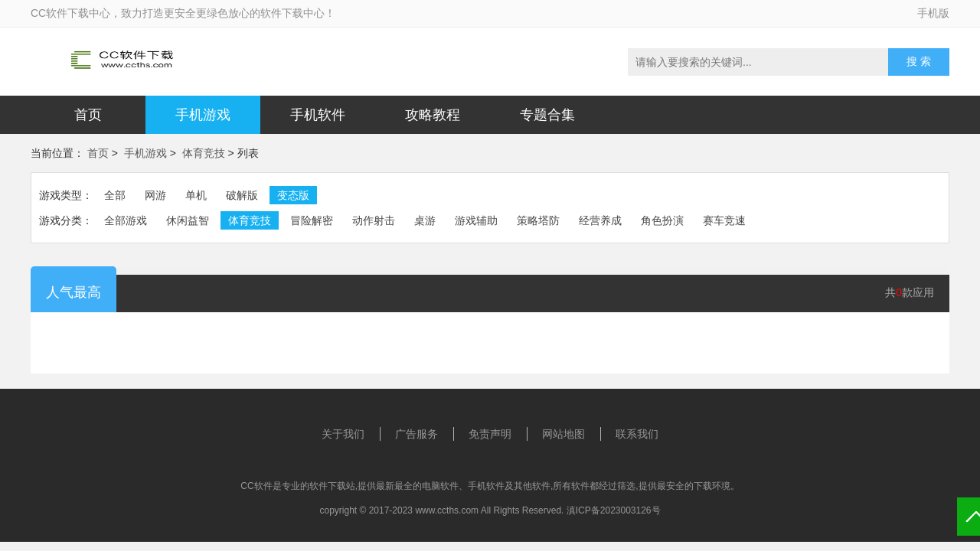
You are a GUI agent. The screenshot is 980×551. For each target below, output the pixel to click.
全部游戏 (126, 220)
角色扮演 (662, 220)
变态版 (293, 195)
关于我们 (343, 434)
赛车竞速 (724, 220)
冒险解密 (312, 220)
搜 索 (919, 61)
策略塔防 (538, 220)
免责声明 (490, 434)
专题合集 (547, 115)
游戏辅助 (476, 220)
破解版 (242, 195)
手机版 (933, 13)
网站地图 (563, 434)
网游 (155, 195)
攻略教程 (433, 115)
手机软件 (318, 115)
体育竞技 (204, 153)
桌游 (425, 220)
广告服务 (416, 434)
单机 (196, 195)
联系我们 (637, 434)
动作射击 (374, 220)
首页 (88, 115)
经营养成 (600, 220)
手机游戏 (203, 115)
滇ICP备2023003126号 (614, 510)
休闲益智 (188, 220)
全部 (115, 195)
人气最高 (73, 292)
